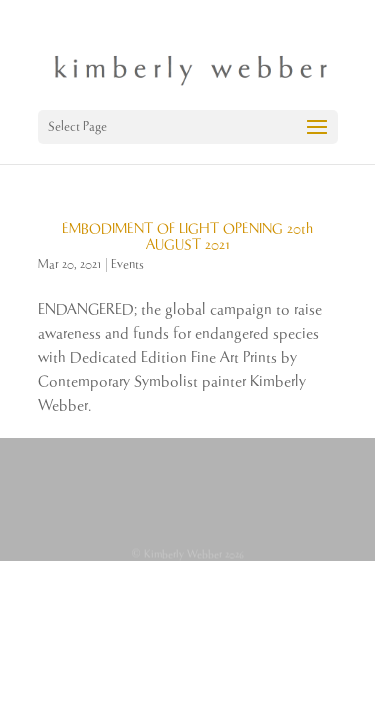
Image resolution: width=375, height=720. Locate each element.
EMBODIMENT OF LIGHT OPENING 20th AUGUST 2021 (187, 237)
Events (127, 264)
